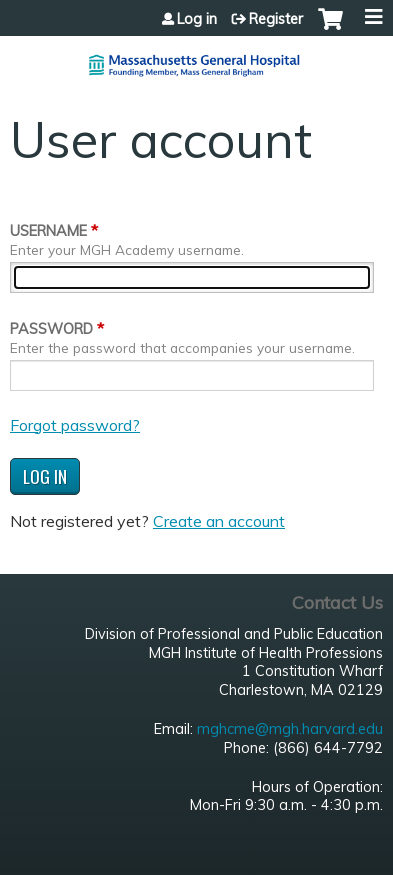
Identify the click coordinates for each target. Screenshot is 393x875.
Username (48, 231)
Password (51, 329)
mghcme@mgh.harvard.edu (290, 729)
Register (276, 19)
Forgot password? (75, 425)
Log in (197, 19)
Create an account (219, 521)
